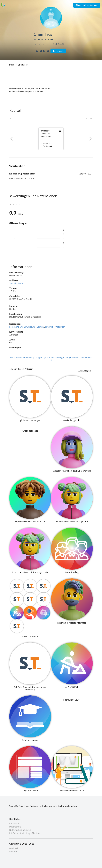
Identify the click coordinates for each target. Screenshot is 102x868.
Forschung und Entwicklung (22, 327)
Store (12, 65)
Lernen (40, 327)
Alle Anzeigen (85, 371)
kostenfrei (58, 51)
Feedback (14, 848)
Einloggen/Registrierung (87, 5)
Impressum (15, 824)
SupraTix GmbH (17, 283)
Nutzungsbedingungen (59, 358)
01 (10, 118)
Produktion (60, 327)
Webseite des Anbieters (22, 358)
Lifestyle (49, 327)
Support (41, 358)
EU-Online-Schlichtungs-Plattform (25, 833)
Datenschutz (15, 827)
